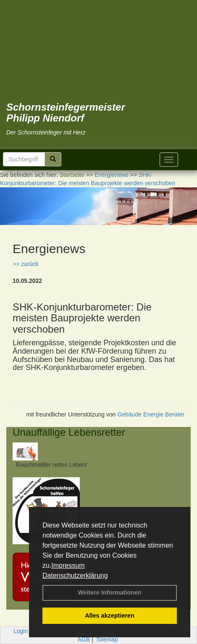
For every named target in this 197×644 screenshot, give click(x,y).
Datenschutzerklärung (75, 575)
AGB (84, 639)
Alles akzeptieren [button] (110, 616)
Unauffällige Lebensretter (69, 432)
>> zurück (25, 264)
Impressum (68, 565)
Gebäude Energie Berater (151, 414)
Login (21, 631)
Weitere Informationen (110, 592)
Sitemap (107, 639)
